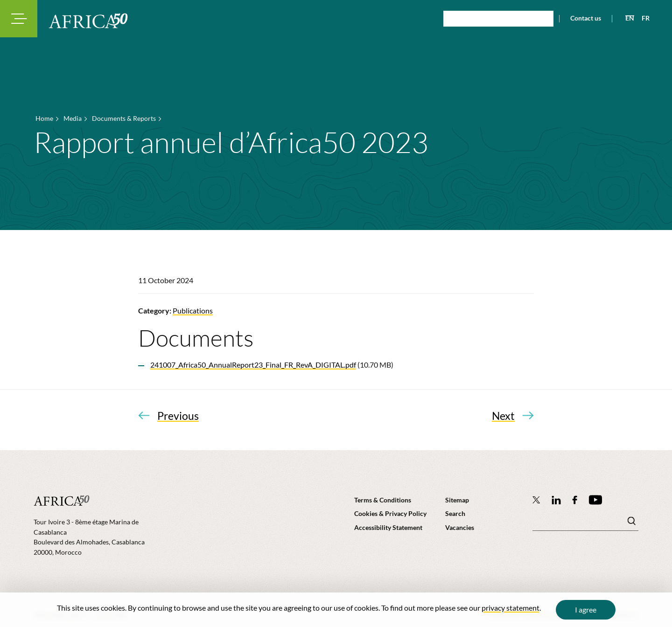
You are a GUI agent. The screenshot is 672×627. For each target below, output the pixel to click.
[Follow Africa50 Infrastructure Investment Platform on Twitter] (536, 500)
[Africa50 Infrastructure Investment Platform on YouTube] (595, 500)
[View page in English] (626, 18)
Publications (193, 310)
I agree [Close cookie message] (586, 610)
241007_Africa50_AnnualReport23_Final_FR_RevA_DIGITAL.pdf (253, 365)
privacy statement (511, 608)
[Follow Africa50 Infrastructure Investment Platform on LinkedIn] (556, 500)
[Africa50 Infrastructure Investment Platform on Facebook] (575, 500)
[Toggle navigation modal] (19, 19)
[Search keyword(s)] (585, 523)
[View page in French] (642, 18)
